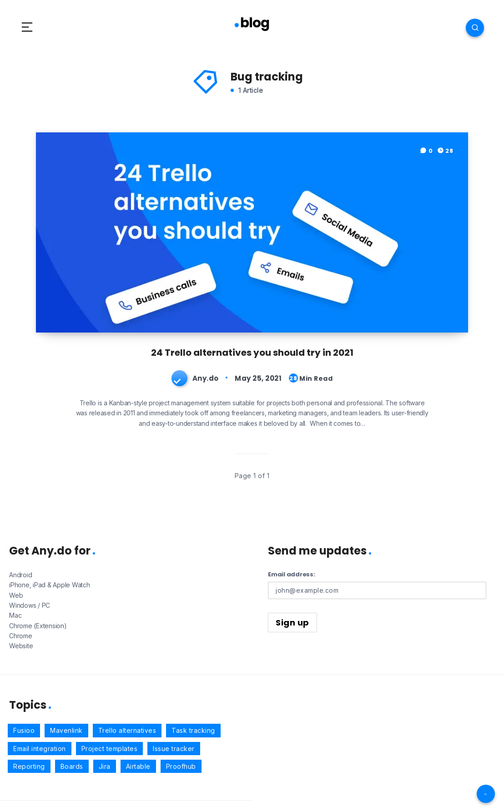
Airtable (138, 766)
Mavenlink (66, 730)
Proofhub (181, 766)
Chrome (21, 636)
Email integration (40, 749)
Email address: (292, 574)
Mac (15, 615)
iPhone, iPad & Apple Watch (50, 585)
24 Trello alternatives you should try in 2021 (252, 353)
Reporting (29, 766)
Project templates (110, 749)
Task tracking (193, 730)
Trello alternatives (127, 730)
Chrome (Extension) (38, 626)
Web (16, 595)
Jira (105, 766)
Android (20, 575)
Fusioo (24, 730)
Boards (72, 766)
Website (21, 646)
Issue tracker (174, 749)
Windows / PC (30, 605)
